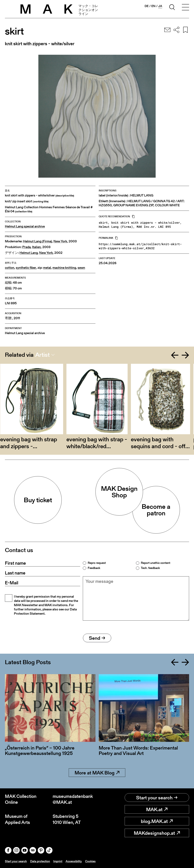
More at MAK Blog (97, 773)
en (153, 6)
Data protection (40, 861)
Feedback (94, 568)
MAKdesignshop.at (157, 833)
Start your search (157, 798)
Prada (26, 247)
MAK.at (157, 809)
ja (160, 6)
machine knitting (64, 268)
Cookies (90, 861)
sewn (81, 268)
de (147, 6)
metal (47, 268)
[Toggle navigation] (185, 8)
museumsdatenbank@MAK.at (73, 799)
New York (60, 241)
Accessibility (74, 861)
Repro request (97, 563)
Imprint (58, 861)
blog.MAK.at (157, 821)
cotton (10, 268)
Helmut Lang (29, 253)
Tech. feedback (150, 568)
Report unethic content (156, 563)
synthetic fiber (26, 268)
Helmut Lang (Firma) (38, 241)
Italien (36, 247)
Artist (42, 355)
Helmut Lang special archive (25, 226)
